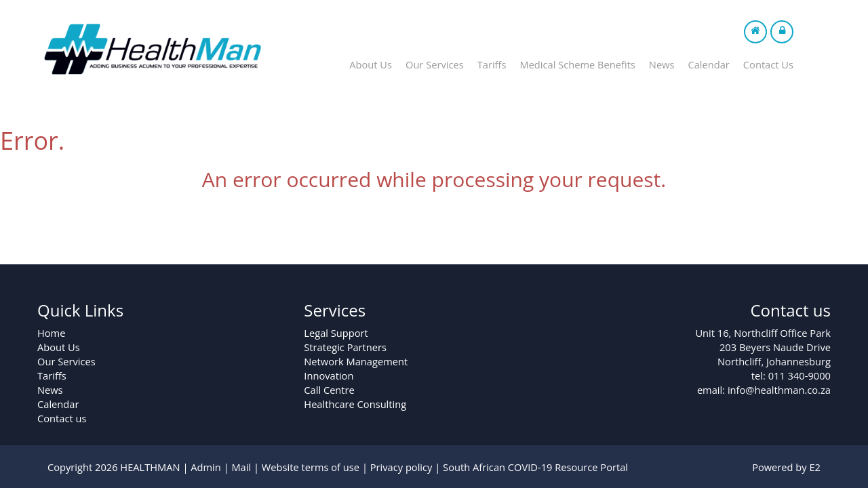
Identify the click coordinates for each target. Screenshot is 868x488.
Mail (241, 467)
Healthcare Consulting (355, 404)
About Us (371, 64)
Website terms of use (311, 467)
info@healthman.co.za (779, 390)
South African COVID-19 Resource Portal (535, 467)
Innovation (329, 375)
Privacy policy (401, 467)
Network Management (356, 361)
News (662, 64)
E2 (815, 467)
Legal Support (336, 333)
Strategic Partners (345, 347)
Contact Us (768, 64)
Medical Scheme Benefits (577, 64)
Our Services (435, 64)
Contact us (62, 418)
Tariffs (492, 64)
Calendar (708, 64)
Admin (206, 467)
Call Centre (329, 390)
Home (51, 333)
